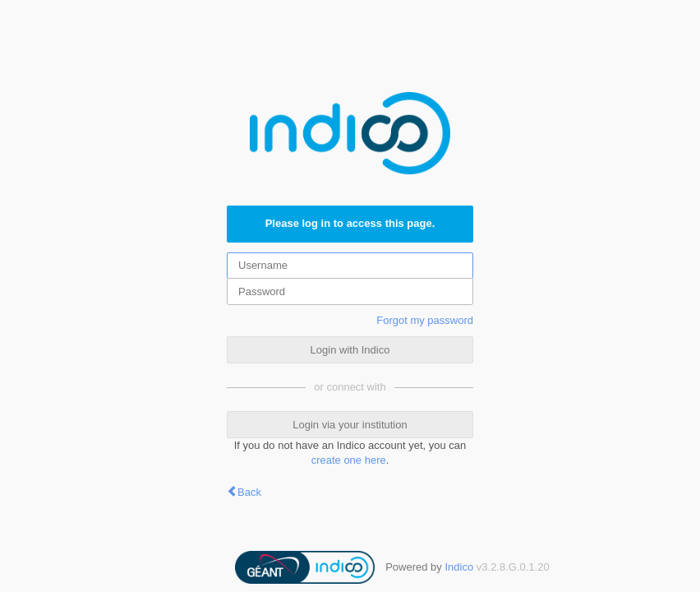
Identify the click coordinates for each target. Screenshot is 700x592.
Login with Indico (350, 350)
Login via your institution (350, 425)
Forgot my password (425, 320)
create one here (349, 460)
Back (249, 492)
